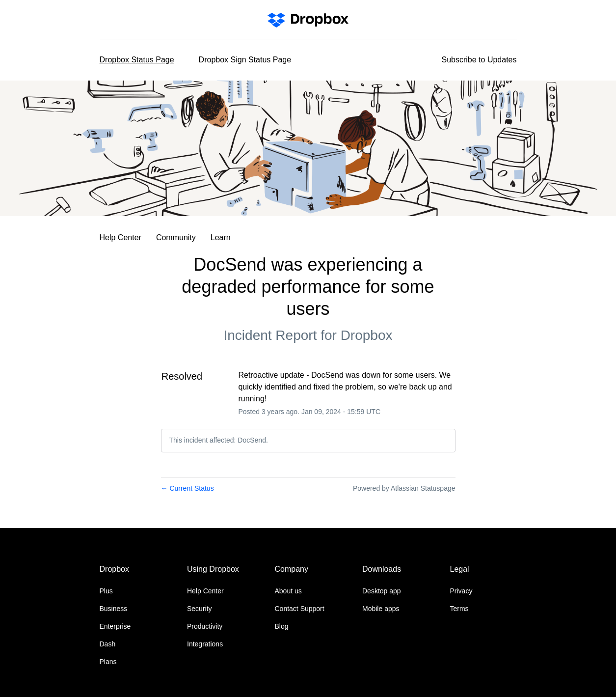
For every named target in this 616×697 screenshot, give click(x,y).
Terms (459, 609)
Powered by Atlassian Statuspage (404, 488)
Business (114, 609)
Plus (106, 591)
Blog (282, 626)
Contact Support (300, 609)
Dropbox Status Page (137, 60)
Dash (108, 644)
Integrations (205, 644)
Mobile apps (381, 609)
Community (176, 237)
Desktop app (382, 591)
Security (200, 609)
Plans (108, 662)
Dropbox (367, 335)
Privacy (461, 591)
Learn (221, 237)
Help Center (121, 237)
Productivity (205, 626)
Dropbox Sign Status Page (245, 60)
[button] (479, 60)
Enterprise (115, 626)
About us (288, 591)
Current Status (187, 488)
